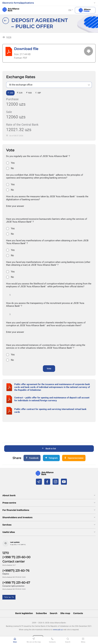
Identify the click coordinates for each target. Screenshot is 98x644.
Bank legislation (24, 613)
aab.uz (11, 10)
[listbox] (49, 85)
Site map (65, 613)
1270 (6, 553)
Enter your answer (15, 206)
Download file (26, 49)
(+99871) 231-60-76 (16, 571)
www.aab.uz (58, 630)
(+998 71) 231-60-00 (16, 557)
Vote (49, 369)
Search (54, 613)
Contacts (78, 613)
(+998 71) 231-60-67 (16, 583)
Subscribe (41, 613)
